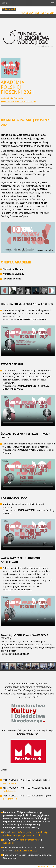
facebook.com (9, 783)
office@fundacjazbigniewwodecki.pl (30, 832)
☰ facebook (9, 9)
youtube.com (9, 791)
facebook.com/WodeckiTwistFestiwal (19, 102)
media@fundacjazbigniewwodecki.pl (21, 835)
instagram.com (10, 799)
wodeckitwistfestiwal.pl (12, 98)
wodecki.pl (9, 843)
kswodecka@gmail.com (25, 850)
